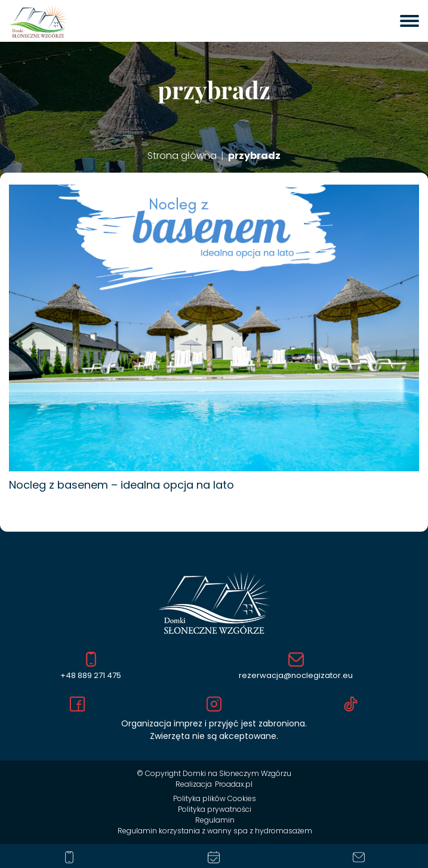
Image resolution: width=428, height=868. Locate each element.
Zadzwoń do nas (69, 857)
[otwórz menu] (409, 21)
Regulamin (215, 820)
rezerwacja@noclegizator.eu (296, 667)
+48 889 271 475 (91, 666)
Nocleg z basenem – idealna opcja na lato (121, 485)
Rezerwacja (214, 857)
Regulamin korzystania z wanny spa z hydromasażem (215, 831)
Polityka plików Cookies (215, 798)
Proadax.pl (234, 784)
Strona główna (182, 156)
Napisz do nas (359, 857)
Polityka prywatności (215, 809)
